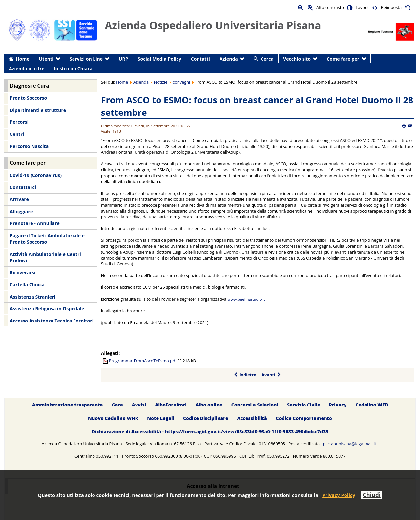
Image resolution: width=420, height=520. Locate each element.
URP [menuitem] (124, 59)
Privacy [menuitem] (338, 405)
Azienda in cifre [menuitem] (27, 68)
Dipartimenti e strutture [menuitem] (38, 110)
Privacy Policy (339, 495)
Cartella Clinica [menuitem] (27, 285)
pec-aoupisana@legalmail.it (350, 444)
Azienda (141, 82)
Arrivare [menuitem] (19, 199)
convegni (181, 82)
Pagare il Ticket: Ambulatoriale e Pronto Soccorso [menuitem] (47, 239)
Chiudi (372, 495)
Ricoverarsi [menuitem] (23, 272)
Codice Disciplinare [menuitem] (206, 418)
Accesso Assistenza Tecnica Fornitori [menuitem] (52, 321)
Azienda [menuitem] (229, 59)
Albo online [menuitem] (209, 405)
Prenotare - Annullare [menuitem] (35, 223)
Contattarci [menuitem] (23, 187)
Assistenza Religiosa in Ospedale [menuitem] (47, 309)
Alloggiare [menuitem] (21, 211)
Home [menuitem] (23, 59)
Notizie (161, 82)
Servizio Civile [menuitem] (304, 405)
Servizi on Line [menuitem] (86, 59)
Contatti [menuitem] (200, 59)
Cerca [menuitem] (267, 59)
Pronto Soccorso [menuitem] (28, 98)
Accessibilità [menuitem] (252, 418)
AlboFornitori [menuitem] (171, 405)
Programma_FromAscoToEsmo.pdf (143, 361)
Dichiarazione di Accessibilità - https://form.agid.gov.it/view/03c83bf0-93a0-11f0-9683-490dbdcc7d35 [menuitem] (210, 432)
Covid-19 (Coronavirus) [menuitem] (36, 175)
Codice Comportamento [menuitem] (304, 418)
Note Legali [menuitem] (161, 418)
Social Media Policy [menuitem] (160, 59)
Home (122, 82)
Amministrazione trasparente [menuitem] (67, 405)
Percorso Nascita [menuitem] (29, 146)
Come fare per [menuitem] (343, 59)
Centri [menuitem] (17, 134)
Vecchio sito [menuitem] (297, 59)
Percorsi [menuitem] (19, 122)
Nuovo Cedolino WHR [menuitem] (113, 418)
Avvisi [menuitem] (139, 405)
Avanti (271, 375)
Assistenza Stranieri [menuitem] (33, 297)
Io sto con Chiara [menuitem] (73, 68)
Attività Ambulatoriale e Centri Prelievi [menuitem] (45, 257)
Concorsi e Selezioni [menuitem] (255, 405)
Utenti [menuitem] (46, 59)
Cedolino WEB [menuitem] (372, 405)
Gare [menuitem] (117, 405)
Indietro (245, 375)
